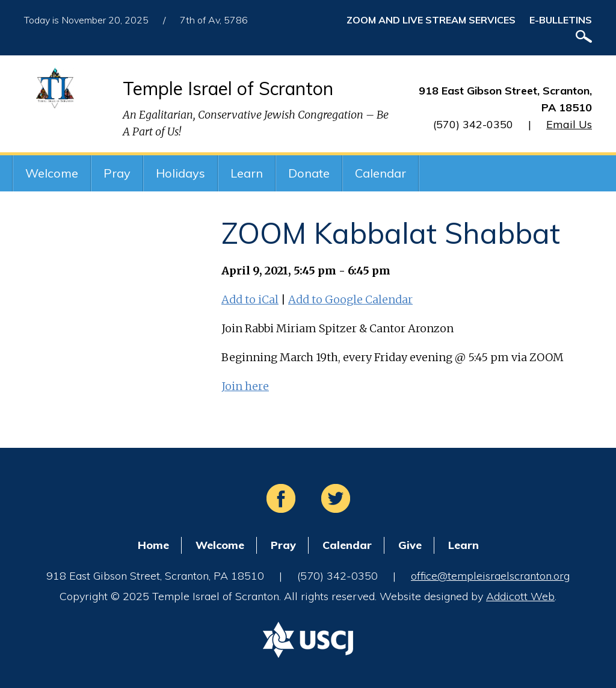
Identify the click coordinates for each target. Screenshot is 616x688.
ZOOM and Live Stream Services (431, 20)
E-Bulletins (561, 20)
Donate (309, 173)
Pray (117, 173)
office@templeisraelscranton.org (490, 576)
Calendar (380, 173)
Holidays (180, 173)
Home (153, 545)
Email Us (569, 124)
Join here (245, 386)
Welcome (52, 173)
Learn (247, 173)
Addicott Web (520, 596)
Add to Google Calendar (350, 299)
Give (410, 545)
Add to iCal (250, 299)
